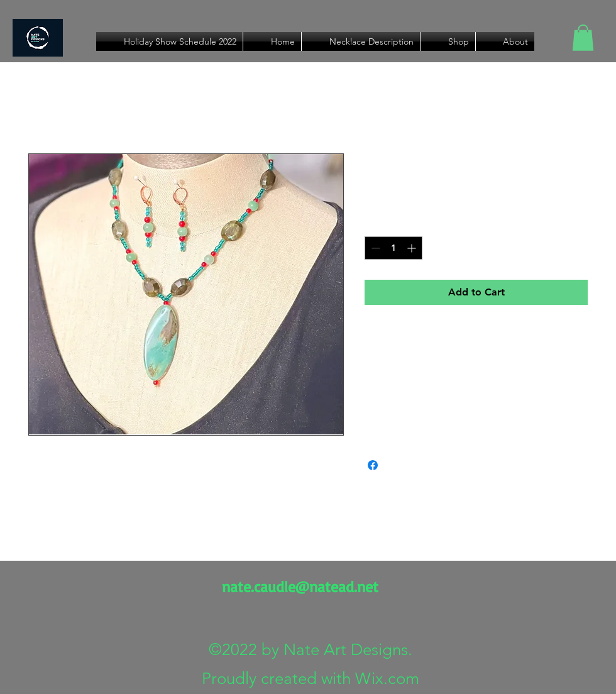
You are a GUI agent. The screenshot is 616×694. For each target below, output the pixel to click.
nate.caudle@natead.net (300, 587)
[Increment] (413, 248)
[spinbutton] (393, 248)
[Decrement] (374, 248)
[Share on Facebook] (373, 465)
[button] (583, 38)
